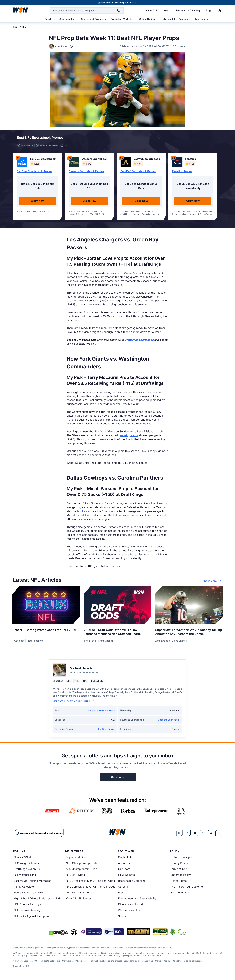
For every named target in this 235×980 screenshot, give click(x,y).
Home (16, 27)
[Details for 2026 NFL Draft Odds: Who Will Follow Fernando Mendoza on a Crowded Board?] (117, 607)
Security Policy (180, 894)
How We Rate (126, 877)
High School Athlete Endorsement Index (38, 900)
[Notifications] (219, 10)
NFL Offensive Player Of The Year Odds (90, 883)
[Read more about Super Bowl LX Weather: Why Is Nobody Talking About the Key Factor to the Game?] (189, 633)
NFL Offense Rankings (27, 906)
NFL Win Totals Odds (79, 894)
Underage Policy (181, 877)
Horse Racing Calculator (29, 894)
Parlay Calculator (24, 889)
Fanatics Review (182, 173)
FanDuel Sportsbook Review (35, 173)
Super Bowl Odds (77, 859)
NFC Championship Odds (82, 865)
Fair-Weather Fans (25, 877)
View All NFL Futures (79, 900)
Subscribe (118, 779)
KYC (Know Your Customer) (188, 889)
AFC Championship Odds (81, 871)
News (167, 10)
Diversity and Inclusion (132, 906)
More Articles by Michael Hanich (74, 703)
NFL (24, 27)
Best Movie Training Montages (32, 883)
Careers (123, 889)
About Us (124, 865)
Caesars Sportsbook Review (86, 173)
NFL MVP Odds (75, 877)
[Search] (119, 10)
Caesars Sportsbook (169, 722)
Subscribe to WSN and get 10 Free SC (119, 3)
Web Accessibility (129, 912)
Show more (212, 583)
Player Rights (178, 883)
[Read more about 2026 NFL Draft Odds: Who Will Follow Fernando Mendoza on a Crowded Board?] (117, 633)
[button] (208, 139)
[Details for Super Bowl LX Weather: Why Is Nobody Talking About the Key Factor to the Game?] (189, 607)
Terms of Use (179, 871)
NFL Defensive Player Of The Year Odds (91, 889)
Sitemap (123, 918)
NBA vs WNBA (23, 859)
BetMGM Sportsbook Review (138, 173)
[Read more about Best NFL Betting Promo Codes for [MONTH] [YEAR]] (46, 631)
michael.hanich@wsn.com (101, 712)
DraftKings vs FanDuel (27, 871)
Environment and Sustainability (137, 900)
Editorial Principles (182, 859)
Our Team (124, 871)
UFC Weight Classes (26, 865)
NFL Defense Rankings (28, 912)
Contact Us (125, 859)
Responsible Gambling (188, 10)
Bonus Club (152, 10)
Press (121, 894)
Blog (208, 10)
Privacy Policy (179, 865)
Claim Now (38, 203)
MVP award (84, 513)
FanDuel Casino (107, 731)
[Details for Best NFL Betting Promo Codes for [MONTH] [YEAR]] (46, 607)
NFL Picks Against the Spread (32, 918)
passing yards (129, 437)
